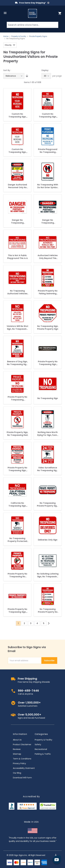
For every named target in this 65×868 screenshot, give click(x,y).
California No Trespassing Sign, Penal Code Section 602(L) (17, 504)
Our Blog (17, 773)
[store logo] (32, 13)
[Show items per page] (46, 76)
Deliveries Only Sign (48, 540)
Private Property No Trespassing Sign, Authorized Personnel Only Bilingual (17, 469)
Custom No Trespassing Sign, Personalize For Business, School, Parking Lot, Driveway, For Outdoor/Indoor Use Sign (17, 151)
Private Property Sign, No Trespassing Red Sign (17, 434)
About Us (17, 740)
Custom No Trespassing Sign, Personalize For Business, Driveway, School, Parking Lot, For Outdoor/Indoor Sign (17, 115)
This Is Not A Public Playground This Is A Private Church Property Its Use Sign (17, 257)
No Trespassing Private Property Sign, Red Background (48, 504)
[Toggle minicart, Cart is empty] (60, 13)
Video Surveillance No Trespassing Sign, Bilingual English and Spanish (48, 469)
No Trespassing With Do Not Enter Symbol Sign (48, 186)
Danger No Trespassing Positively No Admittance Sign (48, 221)
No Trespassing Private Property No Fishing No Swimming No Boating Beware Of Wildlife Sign (48, 611)
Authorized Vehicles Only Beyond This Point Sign (48, 257)
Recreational (41, 749)
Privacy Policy (19, 763)
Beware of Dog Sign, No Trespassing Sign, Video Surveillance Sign (17, 363)
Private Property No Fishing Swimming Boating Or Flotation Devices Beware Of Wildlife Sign (48, 292)
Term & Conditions (22, 759)
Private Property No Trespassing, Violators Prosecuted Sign (17, 398)
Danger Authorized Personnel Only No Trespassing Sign (17, 186)
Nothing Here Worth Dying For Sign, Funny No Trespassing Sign (48, 434)
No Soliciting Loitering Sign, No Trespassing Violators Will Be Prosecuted (48, 575)
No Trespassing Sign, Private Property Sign (48, 328)
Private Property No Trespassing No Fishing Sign (17, 575)
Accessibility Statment (24, 768)
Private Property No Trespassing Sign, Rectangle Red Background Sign (17, 611)
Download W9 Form (22, 778)
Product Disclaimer (22, 744)
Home (6, 36)
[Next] (49, 623)
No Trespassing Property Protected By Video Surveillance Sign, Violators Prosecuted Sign (17, 540)
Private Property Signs (38, 36)
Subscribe (49, 661)
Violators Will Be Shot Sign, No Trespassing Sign (17, 328)
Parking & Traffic (43, 754)
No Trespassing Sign (48, 398)
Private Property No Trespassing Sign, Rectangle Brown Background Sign (48, 363)
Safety (38, 744)
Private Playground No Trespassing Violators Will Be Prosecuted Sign (48, 151)
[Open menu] (5, 13)
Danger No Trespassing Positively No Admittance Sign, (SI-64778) (17, 221)
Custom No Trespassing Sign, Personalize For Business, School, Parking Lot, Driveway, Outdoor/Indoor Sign (48, 115)
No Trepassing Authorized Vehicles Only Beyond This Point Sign (17, 292)
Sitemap (17, 754)
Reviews (17, 749)
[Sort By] (14, 76)
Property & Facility (19, 36)
